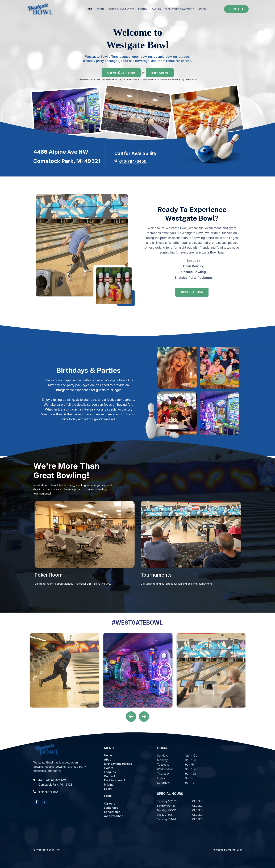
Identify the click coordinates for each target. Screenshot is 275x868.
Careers (110, 803)
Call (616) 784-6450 (121, 73)
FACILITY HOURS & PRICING (180, 9)
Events (109, 768)
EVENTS (142, 9)
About (108, 759)
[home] (40, 9)
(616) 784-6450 (192, 292)
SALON (202, 9)
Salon (108, 789)
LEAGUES (156, 9)
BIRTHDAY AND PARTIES (121, 9)
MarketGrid (235, 850)
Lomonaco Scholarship (112, 810)
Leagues (194, 260)
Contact (110, 776)
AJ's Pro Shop (114, 816)
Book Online (160, 73)
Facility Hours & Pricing (115, 782)
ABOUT (100, 9)
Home (89, 9)
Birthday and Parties (118, 764)
